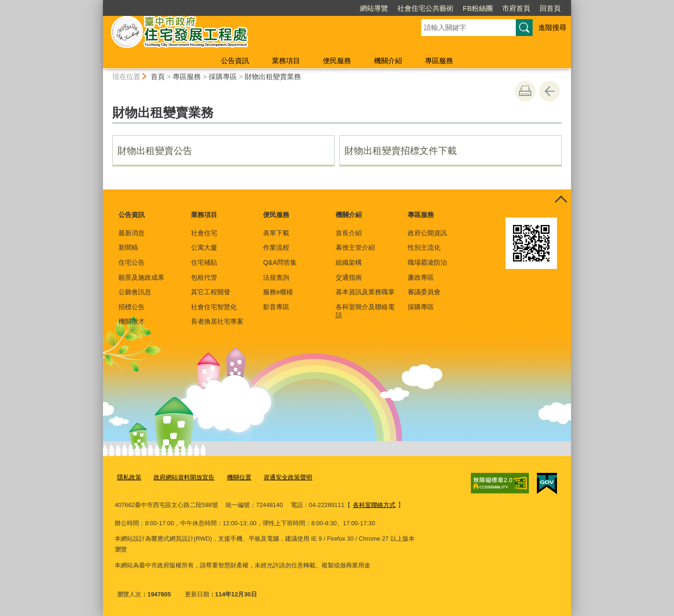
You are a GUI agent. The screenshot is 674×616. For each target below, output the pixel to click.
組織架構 (349, 262)
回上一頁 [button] (549, 91)
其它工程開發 (211, 292)
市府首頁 (516, 8)
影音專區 (276, 307)
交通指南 (349, 277)
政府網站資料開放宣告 (184, 477)
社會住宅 (204, 233)
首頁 (158, 76)
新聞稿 (128, 247)
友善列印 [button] (525, 91)
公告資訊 (235, 61)
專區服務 (439, 61)
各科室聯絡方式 (374, 504)
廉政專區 (421, 277)
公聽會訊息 (135, 292)
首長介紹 (349, 233)
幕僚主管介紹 (355, 247)
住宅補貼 (204, 262)
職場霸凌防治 (427, 262)
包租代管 (204, 277)
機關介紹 (388, 61)
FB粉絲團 (478, 8)
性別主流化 (424, 247)
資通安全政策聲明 (288, 477)
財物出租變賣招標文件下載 (401, 151)
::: (99, 4)
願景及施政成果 (141, 277)
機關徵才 (132, 321)
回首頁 (550, 8)
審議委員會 (424, 292)
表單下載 (276, 233)
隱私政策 (129, 477)
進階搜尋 (552, 27)
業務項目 (286, 61)
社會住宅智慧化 (214, 307)
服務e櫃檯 (278, 292)
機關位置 (239, 477)
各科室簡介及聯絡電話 (365, 311)
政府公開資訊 (427, 233)
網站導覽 (374, 8)
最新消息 (132, 233)
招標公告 (132, 307)
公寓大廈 (204, 247)
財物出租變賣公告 (155, 151)
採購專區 (223, 76)
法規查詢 (276, 277)
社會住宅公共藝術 (425, 8)
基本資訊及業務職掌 (365, 292)
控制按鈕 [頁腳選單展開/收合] (561, 200)
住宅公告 (132, 262)
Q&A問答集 (280, 262)
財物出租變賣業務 (273, 76)
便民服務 (337, 61)
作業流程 (276, 247)
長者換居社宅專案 (217, 321)
